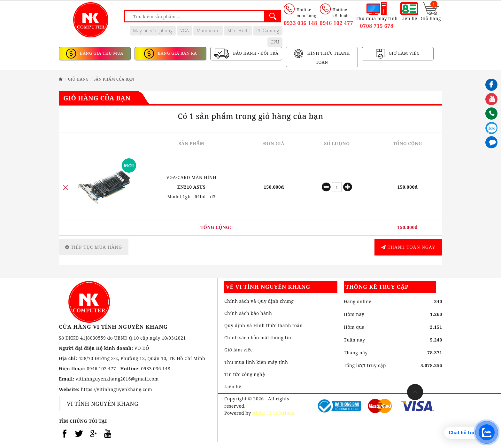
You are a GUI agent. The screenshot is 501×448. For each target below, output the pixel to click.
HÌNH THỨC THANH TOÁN (328, 58)
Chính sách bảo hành (248, 313)
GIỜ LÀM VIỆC (404, 53)
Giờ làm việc (239, 350)
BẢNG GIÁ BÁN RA (177, 53)
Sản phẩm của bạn (114, 79)
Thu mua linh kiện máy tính (256, 362)
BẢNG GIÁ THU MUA (101, 53)
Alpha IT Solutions (273, 413)
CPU (275, 42)
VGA (184, 31)
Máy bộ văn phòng (153, 31)
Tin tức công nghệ (245, 374)
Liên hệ (233, 386)
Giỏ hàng (78, 79)
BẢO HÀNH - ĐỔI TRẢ (255, 53)
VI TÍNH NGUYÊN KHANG (103, 404)
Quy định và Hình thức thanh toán (263, 325)
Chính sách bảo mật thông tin (258, 338)
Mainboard (208, 31)
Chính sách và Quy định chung (259, 301)
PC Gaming (268, 31)
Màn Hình (238, 31)
